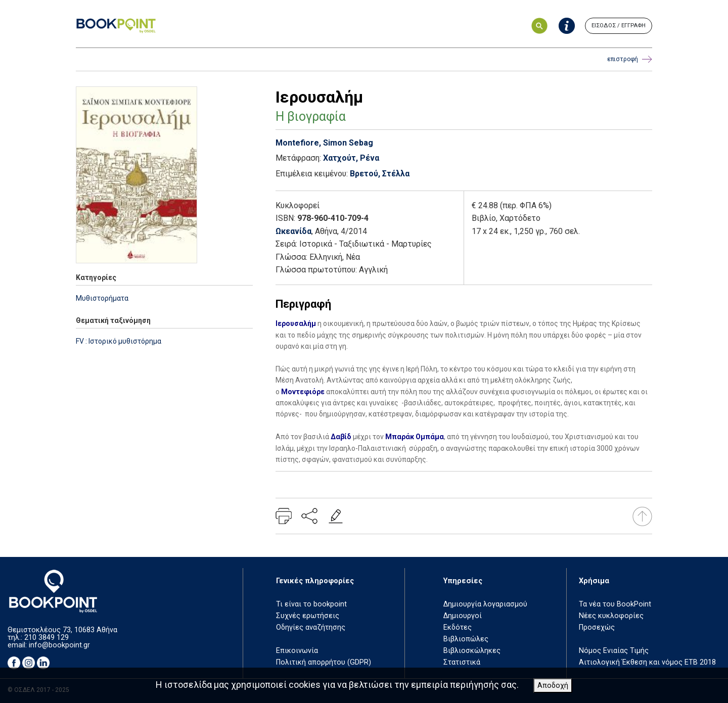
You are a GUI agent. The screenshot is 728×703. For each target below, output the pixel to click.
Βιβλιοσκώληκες (472, 651)
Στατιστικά (462, 662)
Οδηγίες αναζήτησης (311, 627)
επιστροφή (630, 59)
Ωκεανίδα (293, 231)
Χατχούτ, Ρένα (351, 158)
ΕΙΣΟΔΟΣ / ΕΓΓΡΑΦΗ (619, 26)
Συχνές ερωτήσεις (308, 616)
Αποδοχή (553, 686)
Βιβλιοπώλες (466, 639)
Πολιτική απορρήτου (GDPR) (324, 662)
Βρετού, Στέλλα (380, 174)
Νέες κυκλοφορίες (611, 616)
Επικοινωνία (297, 651)
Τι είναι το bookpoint (311, 604)
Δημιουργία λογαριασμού (485, 604)
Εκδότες (458, 627)
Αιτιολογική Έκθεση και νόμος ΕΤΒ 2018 (647, 662)
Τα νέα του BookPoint (615, 604)
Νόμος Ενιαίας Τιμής (614, 651)
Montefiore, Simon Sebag (324, 143)
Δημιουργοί (463, 616)
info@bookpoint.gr (59, 645)
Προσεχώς (597, 627)
